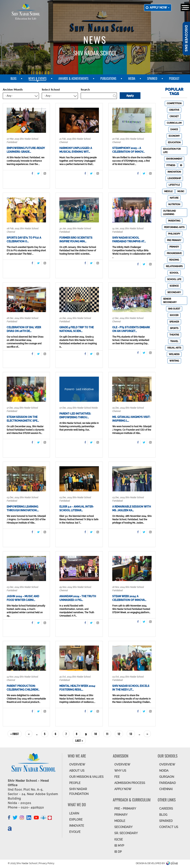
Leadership (174, 178)
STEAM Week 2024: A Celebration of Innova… (129, 598)
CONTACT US (169, 827)
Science (174, 286)
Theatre (174, 335)
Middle (168, 191)
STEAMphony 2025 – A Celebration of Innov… (128, 150)
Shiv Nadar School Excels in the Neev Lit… (131, 688)
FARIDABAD (167, 783)
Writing (174, 361)
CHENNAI (166, 789)
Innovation (174, 172)
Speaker (174, 322)
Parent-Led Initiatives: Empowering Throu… (75, 415)
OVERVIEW (77, 764)
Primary (174, 247)
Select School (51, 89)
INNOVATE (77, 826)
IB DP (118, 852)
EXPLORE (76, 820)
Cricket (174, 116)
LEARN (74, 813)
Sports (174, 328)
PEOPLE (75, 783)
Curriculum (174, 123)
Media (132, 78)
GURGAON (167, 777)
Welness (174, 354)
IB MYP (119, 846)
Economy (174, 136)
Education (174, 142)
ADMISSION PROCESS (130, 783)
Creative (174, 110)
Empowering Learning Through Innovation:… (23, 508)
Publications (108, 78)
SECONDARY (123, 827)
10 (97, 734)
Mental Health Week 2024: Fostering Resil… (77, 688)
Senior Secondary (170, 301)
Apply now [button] (160, 8)
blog (14, 78)
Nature (174, 198)
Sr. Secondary (126, 833)
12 (120, 734)
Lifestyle (174, 185)
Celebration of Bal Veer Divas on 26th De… (24, 329)
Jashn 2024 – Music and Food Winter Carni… (23, 598)
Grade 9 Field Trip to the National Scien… (77, 329)
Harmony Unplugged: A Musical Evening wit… (76, 150)
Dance (174, 129)
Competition (174, 103)
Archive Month (13, 89)
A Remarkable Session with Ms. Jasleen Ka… (132, 508)
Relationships (174, 266)
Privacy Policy (47, 863)
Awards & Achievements (73, 78)
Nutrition (174, 204)
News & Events (37, 78)
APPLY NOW (123, 789)
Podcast (174, 78)
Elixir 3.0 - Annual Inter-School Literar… (77, 508)
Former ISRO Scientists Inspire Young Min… (76, 240)
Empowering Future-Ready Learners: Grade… (26, 150)
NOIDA (164, 771)
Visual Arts (174, 348)
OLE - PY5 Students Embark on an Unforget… (131, 329)
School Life (174, 279)
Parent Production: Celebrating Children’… (23, 688)
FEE (117, 777)
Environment (174, 159)
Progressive (174, 253)
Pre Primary (174, 240)
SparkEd (152, 78)
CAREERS (166, 809)
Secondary (174, 292)
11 (109, 734)
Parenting (174, 221)
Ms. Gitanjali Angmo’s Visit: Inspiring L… (131, 419)
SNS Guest (174, 309)
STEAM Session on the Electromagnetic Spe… (23, 419)
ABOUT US (77, 771)
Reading (174, 260)
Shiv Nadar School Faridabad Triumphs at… (129, 240)
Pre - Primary (125, 809)
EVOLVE (75, 832)
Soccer (174, 315)
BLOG (163, 815)
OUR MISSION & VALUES (86, 777)
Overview (167, 764)
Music (181, 191)
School (174, 273)
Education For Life (172, 151)
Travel (174, 341)
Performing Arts (174, 227)
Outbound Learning (169, 213)
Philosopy (174, 234)
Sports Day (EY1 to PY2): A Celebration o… (24, 240)
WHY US (120, 771)
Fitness (171, 165)
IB (181, 165)
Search (85, 89)
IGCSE (119, 839)
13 (132, 734)
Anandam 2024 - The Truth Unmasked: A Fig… (78, 598)
